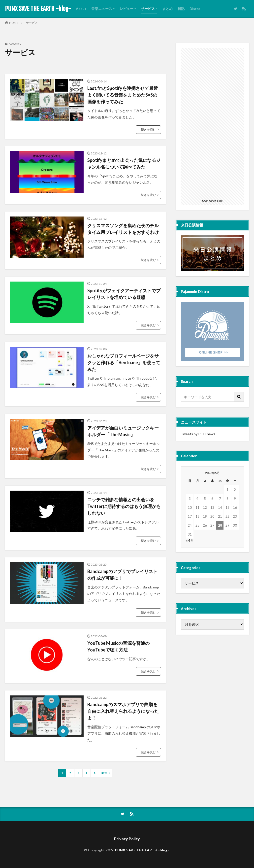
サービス (148, 9)
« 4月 (190, 540)
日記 (181, 9)
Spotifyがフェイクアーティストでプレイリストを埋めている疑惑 (124, 294)
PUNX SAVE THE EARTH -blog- (38, 9)
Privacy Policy (127, 839)
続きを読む (148, 129)
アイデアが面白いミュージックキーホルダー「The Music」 (123, 431)
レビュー (127, 9)
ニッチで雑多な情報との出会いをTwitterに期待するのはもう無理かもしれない (124, 506)
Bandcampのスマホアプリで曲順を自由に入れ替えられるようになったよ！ (123, 711)
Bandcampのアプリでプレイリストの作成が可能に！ (122, 575)
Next (104, 773)
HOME (14, 23)
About (81, 9)
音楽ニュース (102, 9)
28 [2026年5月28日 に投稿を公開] (220, 525)
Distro (195, 9)
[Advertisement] (212, 122)
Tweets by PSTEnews (198, 434)
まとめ (167, 9)
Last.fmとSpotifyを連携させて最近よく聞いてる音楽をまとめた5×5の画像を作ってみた (123, 95)
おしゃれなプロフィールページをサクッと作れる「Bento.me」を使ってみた (124, 362)
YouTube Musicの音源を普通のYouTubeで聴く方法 (118, 646)
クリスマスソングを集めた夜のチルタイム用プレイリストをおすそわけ (123, 229)
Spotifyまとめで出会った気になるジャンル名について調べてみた (124, 163)
